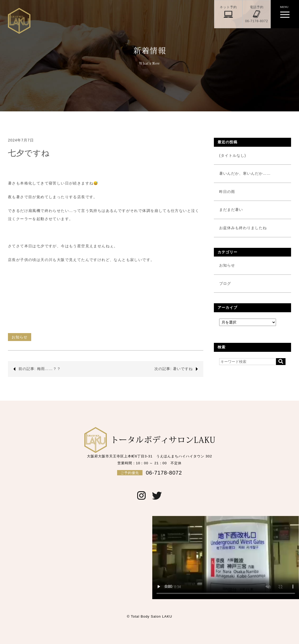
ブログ (225, 283)
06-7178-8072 (150, 473)
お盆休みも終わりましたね (243, 228)
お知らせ (20, 337)
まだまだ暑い (231, 210)
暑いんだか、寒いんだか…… (245, 173)
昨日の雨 (227, 192)
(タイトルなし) (233, 155)
